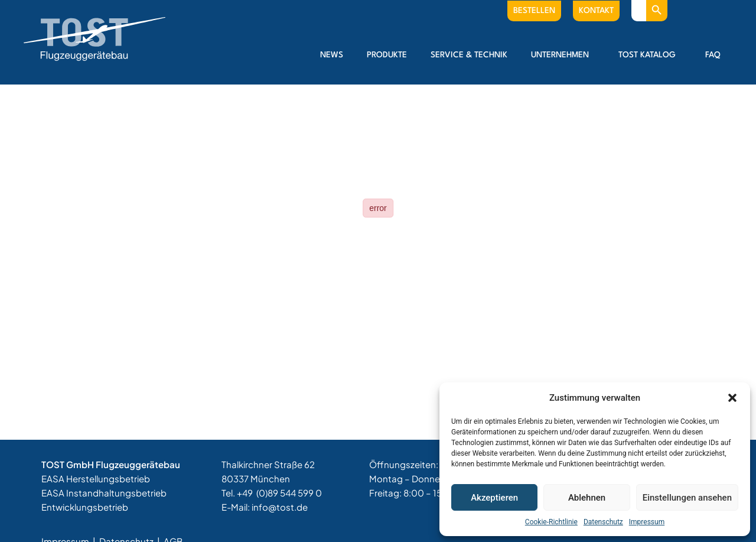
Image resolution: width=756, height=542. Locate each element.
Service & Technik (469, 55)
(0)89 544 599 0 (289, 493)
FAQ (713, 55)
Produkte (387, 55)
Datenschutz (603, 522)
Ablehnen (587, 498)
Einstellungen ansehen (687, 498)
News (332, 55)
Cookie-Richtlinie (551, 522)
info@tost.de (280, 507)
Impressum (647, 522)
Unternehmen (563, 55)
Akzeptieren (494, 498)
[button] (732, 398)
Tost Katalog (650, 55)
